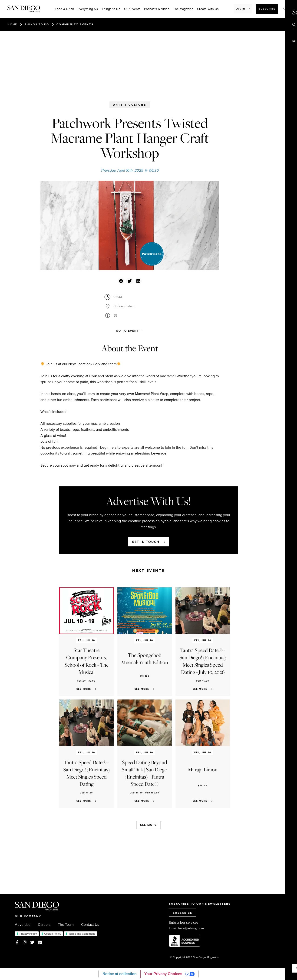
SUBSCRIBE (183, 913)
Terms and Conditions (82, 934)
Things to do (37, 24)
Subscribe (267, 9)
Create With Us (208, 9)
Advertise (23, 924)
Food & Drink (64, 9)
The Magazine (183, 9)
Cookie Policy (53, 934)
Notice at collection (120, 974)
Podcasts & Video (157, 9)
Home (12, 24)
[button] (121, 281)
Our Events (132, 9)
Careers (44, 924)
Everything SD (88, 9)
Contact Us (90, 924)
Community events (75, 24)
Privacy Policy (28, 934)
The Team (66, 924)
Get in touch (146, 542)
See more (148, 825)
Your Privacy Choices (163, 974)
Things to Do (111, 9)
